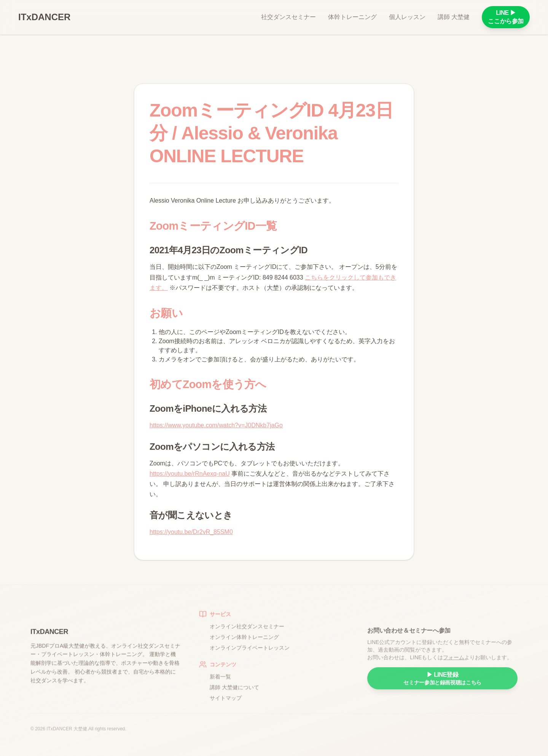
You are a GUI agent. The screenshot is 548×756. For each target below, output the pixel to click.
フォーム (454, 664)
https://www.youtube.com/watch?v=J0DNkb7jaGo (216, 425)
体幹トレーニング (352, 17)
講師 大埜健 (454, 17)
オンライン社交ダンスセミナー (247, 631)
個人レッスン (407, 17)
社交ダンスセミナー (288, 17)
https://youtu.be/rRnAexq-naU (190, 474)
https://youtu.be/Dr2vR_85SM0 (191, 532)
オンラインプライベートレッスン (250, 652)
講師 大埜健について (234, 692)
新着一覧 (220, 681)
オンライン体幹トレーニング (244, 641)
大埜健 (80, 731)
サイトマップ (226, 702)
